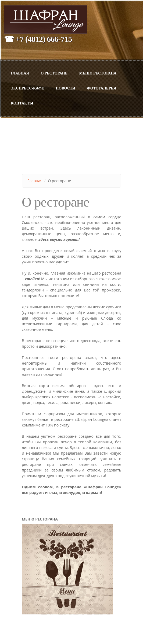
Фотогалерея (102, 88)
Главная (20, 73)
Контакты (22, 103)
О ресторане (54, 73)
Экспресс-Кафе (27, 88)
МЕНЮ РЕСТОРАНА (98, 73)
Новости (65, 88)
